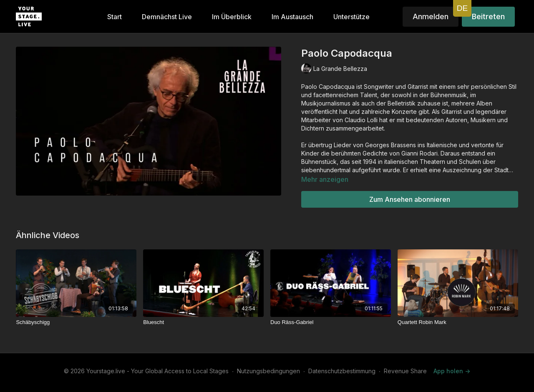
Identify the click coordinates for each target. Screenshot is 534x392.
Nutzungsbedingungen (268, 371)
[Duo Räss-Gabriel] (331, 322)
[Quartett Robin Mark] (458, 322)
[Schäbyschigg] (76, 322)
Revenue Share (405, 371)
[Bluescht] (203, 322)
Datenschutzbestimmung (342, 371)
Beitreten (488, 16)
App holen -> (452, 371)
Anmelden (431, 16)
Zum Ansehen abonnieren (410, 199)
